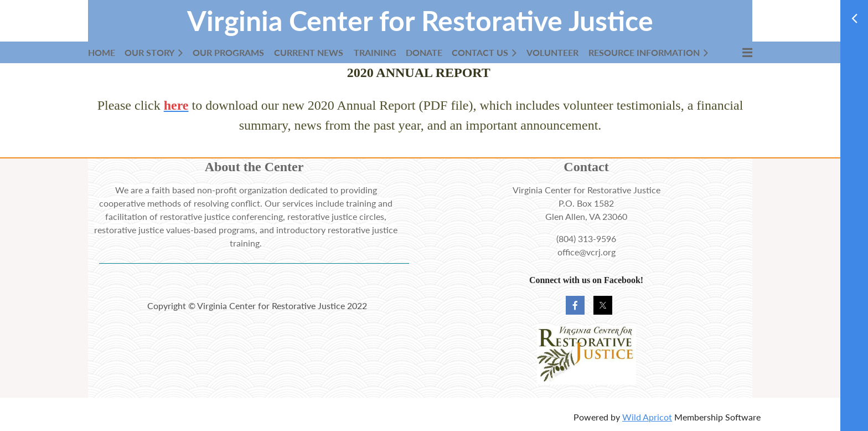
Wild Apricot (647, 417)
